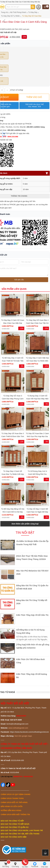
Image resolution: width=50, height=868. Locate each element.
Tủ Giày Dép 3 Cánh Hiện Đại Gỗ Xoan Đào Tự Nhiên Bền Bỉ (37, 361)
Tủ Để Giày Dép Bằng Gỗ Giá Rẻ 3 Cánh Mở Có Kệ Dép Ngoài (13, 512)
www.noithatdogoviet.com (18, 728)
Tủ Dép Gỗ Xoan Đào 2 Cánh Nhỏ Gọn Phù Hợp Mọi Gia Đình (37, 436)
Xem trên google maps (23, 736)
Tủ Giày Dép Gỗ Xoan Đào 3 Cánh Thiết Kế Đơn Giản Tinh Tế (13, 436)
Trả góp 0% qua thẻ (34, 106)
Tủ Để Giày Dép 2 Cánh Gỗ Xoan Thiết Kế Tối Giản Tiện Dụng (13, 361)
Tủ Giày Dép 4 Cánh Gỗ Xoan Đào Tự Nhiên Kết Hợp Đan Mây (13, 474)
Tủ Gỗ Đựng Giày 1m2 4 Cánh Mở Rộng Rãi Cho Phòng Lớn (37, 474)
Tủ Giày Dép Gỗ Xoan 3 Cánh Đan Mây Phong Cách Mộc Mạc (13, 399)
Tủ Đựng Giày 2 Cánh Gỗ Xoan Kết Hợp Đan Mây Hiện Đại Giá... (37, 399)
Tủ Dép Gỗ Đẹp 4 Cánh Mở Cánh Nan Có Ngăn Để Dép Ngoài (37, 512)
